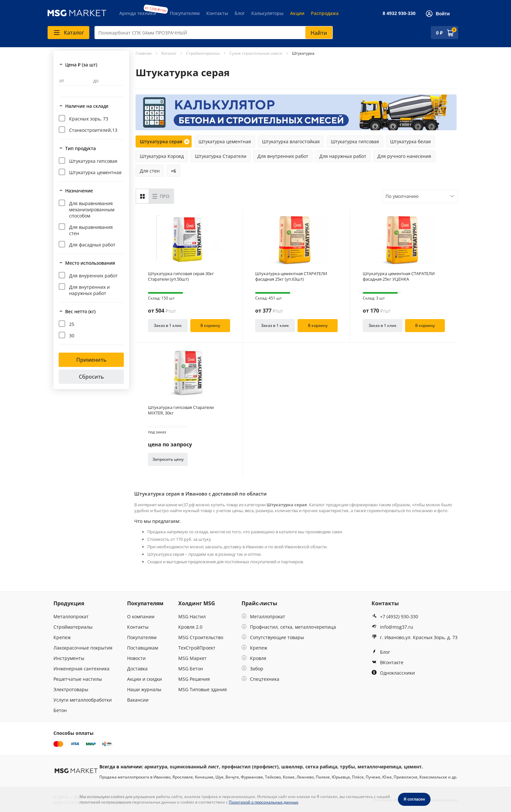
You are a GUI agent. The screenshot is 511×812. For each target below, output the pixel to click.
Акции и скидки (145, 679)
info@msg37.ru (392, 627)
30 (72, 336)
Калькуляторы (267, 13)
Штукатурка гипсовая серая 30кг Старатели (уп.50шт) (181, 276)
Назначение (79, 191)
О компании (141, 616)
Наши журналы (144, 689)
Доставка (137, 669)
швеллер (292, 767)
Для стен (150, 171)
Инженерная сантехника (81, 669)
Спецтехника (260, 679)
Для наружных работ (343, 156)
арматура (156, 767)
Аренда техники (138, 13)
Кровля (254, 658)
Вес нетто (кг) (80, 311)
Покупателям (185, 13)
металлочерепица (379, 767)
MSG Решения (194, 679)
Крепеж (62, 637)
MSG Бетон (191, 669)
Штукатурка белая (410, 141)
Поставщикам (143, 648)
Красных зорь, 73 (89, 119)
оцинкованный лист (194, 767)
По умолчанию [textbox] (402, 196)
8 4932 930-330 (399, 13)
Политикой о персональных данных (263, 802)
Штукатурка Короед (162, 156)
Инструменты (69, 658)
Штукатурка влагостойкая (291, 141)
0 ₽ (439, 33)
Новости (136, 658)
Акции (297, 13)
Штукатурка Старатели (221, 156)
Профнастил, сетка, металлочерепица (289, 627)
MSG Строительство (201, 637)
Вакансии (138, 700)
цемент (413, 767)
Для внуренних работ (93, 276)
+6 (173, 171)
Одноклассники (393, 673)
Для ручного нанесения (404, 156)
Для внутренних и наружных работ (89, 290)
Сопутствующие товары (273, 637)
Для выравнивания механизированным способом (92, 210)
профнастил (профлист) (250, 767)
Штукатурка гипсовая (93, 161)
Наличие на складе (87, 106)
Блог (240, 13)
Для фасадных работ (92, 245)
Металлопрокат (71, 616)
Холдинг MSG (197, 603)
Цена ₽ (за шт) (81, 65)
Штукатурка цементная (95, 172)
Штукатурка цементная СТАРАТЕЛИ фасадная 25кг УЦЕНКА (399, 276)
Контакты (217, 13)
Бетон (60, 710)
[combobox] (214, 33)
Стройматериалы (73, 627)
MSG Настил (192, 616)
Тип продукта (80, 148)
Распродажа (325, 13)
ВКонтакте (387, 662)
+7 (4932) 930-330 (395, 616)
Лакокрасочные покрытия (83, 648)
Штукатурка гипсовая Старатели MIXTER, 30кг (181, 410)
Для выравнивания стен (91, 230)
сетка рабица (321, 767)
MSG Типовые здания (203, 689)
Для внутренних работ (283, 156)
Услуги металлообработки (83, 700)
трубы (347, 767)
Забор (252, 669)
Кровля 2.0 (190, 627)
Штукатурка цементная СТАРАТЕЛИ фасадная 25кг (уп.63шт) (291, 276)
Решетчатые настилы (78, 679)
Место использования (90, 263)
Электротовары (71, 689)
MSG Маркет (192, 658)
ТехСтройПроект (197, 648)
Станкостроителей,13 (93, 130)
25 (72, 324)
